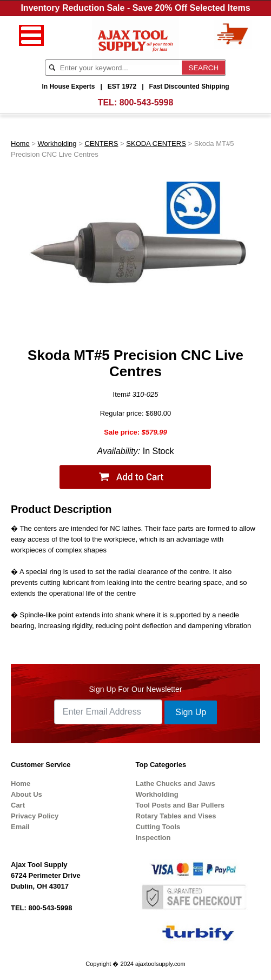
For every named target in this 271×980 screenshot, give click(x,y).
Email (20, 827)
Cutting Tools (158, 827)
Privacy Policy (35, 816)
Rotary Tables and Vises (176, 816)
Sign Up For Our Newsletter (136, 689)
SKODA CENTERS (156, 144)
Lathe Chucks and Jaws (176, 784)
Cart (18, 805)
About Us (27, 794)
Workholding (57, 144)
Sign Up (191, 712)
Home (20, 144)
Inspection (153, 838)
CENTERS (101, 144)
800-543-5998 (147, 102)
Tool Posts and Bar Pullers (180, 805)
